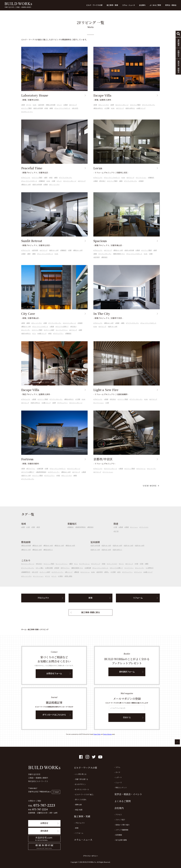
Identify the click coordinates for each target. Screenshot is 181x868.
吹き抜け (103, 185)
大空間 (107, 108)
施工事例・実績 (112, 5)
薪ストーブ (69, 576)
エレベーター (26, 334)
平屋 (116, 531)
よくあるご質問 (155, 5)
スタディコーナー (27, 112)
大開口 (61, 580)
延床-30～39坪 (54, 254)
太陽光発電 (49, 571)
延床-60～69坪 (140, 549)
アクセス (119, 815)
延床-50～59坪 (129, 549)
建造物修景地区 (41, 476)
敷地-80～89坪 (66, 476)
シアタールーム (85, 567)
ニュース (119, 783)
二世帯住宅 (150, 571)
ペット (60, 105)
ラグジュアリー (59, 337)
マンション (134, 531)
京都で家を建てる (82, 779)
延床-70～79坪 (26, 479)
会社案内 (142, 5)
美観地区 (42, 185)
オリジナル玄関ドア (62, 330)
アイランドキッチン (149, 105)
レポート (119, 777)
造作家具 (41, 105)
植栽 (51, 108)
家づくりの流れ (81, 800)
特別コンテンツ (121, 788)
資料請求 (44, 831)
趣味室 (77, 576)
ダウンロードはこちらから (54, 718)
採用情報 (119, 835)
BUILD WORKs (18, 4)
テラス (29, 105)
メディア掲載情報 (122, 830)
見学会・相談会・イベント (128, 794)
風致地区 (105, 261)
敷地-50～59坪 (118, 254)
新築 (23, 105)
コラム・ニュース (129, 5)
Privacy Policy (97, 734)
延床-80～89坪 (107, 553)
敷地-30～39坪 (26, 188)
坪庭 (142, 567)
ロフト (122, 567)
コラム (118, 767)
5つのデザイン (80, 784)
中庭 (46, 108)
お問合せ (44, 823)
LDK (35, 105)
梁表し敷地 (69, 580)
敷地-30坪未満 (51, 105)
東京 (39, 531)
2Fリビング (73, 105)
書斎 (46, 181)
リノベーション (141, 181)
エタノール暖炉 (49, 334)
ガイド (118, 772)
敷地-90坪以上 (98, 108)
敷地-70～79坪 (26, 330)
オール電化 (40, 571)
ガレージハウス (104, 105)
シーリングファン (62, 334)
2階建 (66, 105)
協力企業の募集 (121, 840)
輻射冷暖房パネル (119, 257)
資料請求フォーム (127, 675)
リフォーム (138, 601)
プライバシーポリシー (90, 856)
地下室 (116, 535)
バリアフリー (129, 571)
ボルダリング (96, 567)
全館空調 (40, 472)
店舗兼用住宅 (26, 576)
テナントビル (144, 531)
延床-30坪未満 (38, 108)
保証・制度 (79, 810)
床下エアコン (31, 472)
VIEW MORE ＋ (151, 486)
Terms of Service (107, 734)
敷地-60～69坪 (71, 549)
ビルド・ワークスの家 (94, 5)
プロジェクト (26, 181)
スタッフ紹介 (120, 820)
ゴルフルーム (141, 472)
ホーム (24, 630)
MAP (56, 792)
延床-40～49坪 (118, 549)
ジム (34, 337)
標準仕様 (78, 805)
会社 (119, 576)
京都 (54, 185)
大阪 (107, 406)
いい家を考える (81, 774)
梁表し (107, 576)
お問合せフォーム (54, 677)
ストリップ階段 (27, 108)
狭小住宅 (75, 108)
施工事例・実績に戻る (91, 616)
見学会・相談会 (171, 5)
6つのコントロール (82, 789)
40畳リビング (141, 108)
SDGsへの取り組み (122, 825)
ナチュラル (138, 576)
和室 (51, 181)
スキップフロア (112, 567)
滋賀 (112, 105)
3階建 (96, 185)
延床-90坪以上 (130, 108)
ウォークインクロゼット (63, 108)
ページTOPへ (177, 742)
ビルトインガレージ (122, 105)
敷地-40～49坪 (109, 327)
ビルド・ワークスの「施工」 (85, 795)
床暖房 (141, 185)
